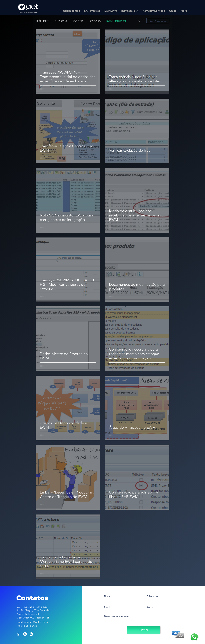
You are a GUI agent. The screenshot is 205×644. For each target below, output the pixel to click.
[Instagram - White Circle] (31, 634)
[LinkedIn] (25, 634)
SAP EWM (61, 21)
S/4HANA (95, 21)
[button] (139, 21)
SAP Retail (78, 21)
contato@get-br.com (36, 622)
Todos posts (43, 21)
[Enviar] (144, 630)
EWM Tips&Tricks (116, 21)
